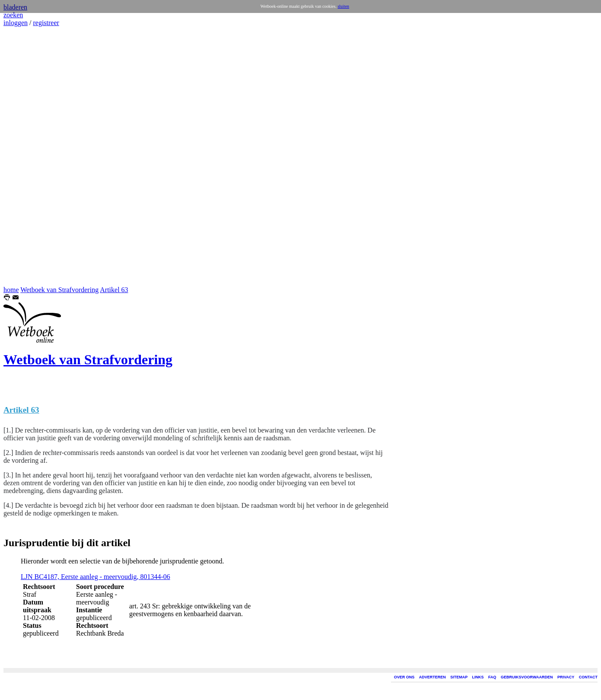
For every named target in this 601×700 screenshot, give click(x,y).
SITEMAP (459, 677)
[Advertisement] (29, 156)
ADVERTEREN (432, 677)
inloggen (16, 23)
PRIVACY (566, 677)
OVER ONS (404, 677)
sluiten (343, 6)
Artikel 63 (114, 290)
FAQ (492, 677)
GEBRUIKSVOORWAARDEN (527, 677)
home (11, 290)
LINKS (478, 677)
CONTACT (588, 677)
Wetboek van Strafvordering (59, 290)
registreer (46, 23)
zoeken (13, 15)
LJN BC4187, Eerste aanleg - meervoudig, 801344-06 (95, 577)
